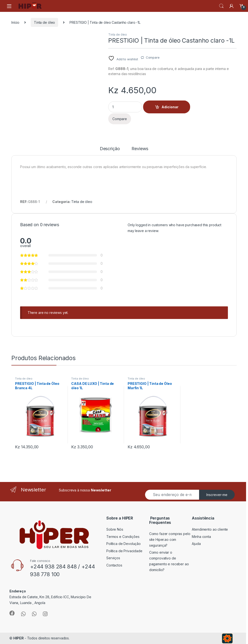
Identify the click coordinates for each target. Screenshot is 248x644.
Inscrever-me (217, 495)
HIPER (19, 638)
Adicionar (170, 107)
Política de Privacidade (124, 551)
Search (221, 6)
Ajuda (196, 544)
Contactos (114, 565)
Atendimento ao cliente (210, 529)
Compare (153, 57)
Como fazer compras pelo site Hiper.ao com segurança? (170, 539)
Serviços (113, 558)
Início (15, 22)
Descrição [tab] (110, 149)
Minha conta (201, 537)
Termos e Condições (123, 537)
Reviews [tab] (140, 149)
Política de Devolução (124, 544)
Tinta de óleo (44, 22)
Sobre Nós (115, 529)
